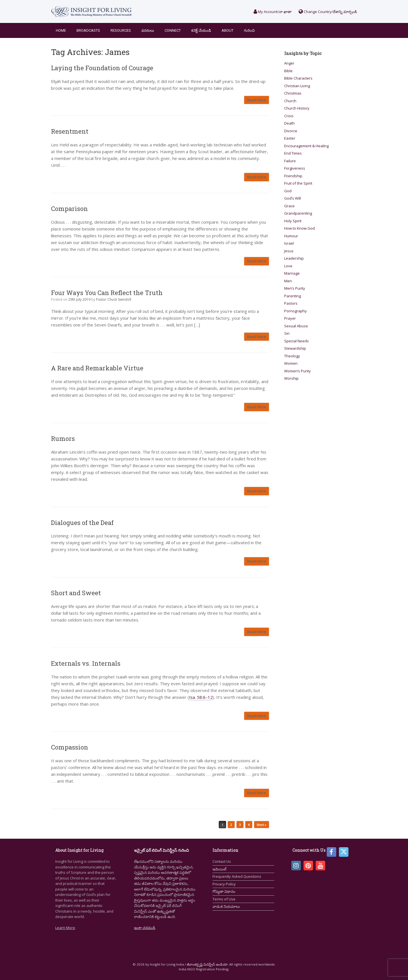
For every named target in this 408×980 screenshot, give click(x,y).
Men (288, 281)
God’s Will (293, 198)
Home (61, 30)
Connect (173, 30)
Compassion (70, 747)
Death (289, 123)
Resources (121, 30)
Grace (289, 206)
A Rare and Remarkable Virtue (97, 368)
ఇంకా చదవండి (145, 928)
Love (288, 266)
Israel (289, 243)
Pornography (296, 311)
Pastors (291, 303)
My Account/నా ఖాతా (273, 12)
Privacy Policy (224, 884)
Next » (262, 825)
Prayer (290, 318)
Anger (289, 63)
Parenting (293, 296)
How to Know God (299, 228)
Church (290, 101)
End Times (293, 153)
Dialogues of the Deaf (82, 523)
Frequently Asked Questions (237, 876)
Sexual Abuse (296, 326)
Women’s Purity (297, 371)
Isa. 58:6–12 (201, 697)
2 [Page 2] (231, 825)
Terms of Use (224, 899)
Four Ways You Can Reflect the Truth (107, 293)
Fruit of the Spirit (298, 183)
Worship (291, 378)
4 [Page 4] (249, 825)
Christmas (293, 93)
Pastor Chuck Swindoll (114, 299)
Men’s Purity (295, 288)
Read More (257, 100)
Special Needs (297, 341)
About (228, 30)
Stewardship (295, 348)
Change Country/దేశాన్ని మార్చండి (328, 12)
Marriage (292, 273)
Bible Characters (298, 78)
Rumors (63, 438)
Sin (287, 333)
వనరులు (148, 30)
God (288, 191)
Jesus (289, 251)
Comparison (69, 209)
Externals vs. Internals (86, 663)
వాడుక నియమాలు (226, 906)
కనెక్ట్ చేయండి (201, 30)
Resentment (70, 131)
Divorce (291, 131)
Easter (290, 138)
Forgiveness (295, 168)
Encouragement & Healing (306, 146)
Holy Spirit (293, 221)
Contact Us (222, 861)
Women (291, 363)
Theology (292, 356)
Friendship (293, 176)
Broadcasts (88, 30)
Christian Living (297, 86)
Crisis (289, 116)
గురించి (249, 30)
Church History (297, 108)
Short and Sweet (76, 593)
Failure (290, 161)
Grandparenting (298, 213)
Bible (288, 71)
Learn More (65, 928)
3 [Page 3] (240, 825)
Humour (291, 236)
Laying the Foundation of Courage (102, 68)
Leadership (294, 258)
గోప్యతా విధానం (224, 891)
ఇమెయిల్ (219, 869)
